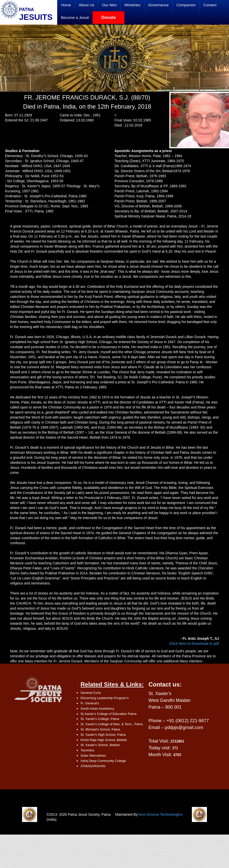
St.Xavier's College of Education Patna (108, 714)
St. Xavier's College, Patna (100, 719)
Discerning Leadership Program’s (105, 698)
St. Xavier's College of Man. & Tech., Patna (112, 724)
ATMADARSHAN (93, 766)
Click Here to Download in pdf (194, 644)
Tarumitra (87, 750)
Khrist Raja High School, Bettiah (104, 740)
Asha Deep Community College (103, 761)
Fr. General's (90, 703)
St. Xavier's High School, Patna (103, 735)
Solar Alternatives (93, 756)
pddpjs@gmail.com (184, 727)
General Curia (91, 693)
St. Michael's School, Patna (100, 729)
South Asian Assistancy (97, 709)
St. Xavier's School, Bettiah (100, 745)
